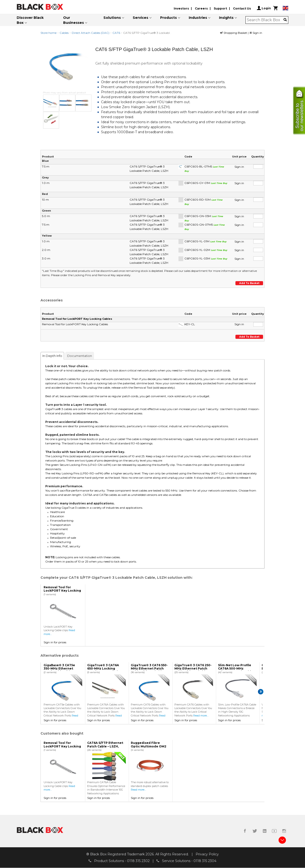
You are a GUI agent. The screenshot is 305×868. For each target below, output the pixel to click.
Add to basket (249, 283)
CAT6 (116, 33)
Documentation (80, 356)
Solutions (112, 18)
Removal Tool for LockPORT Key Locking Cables (77, 319)
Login (264, 8)
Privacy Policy (207, 854)
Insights (226, 18)
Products (168, 18)
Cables (64, 33)
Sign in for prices (55, 642)
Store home (48, 33)
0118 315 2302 (138, 861)
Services (140, 18)
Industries (198, 18)
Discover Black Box (30, 20)
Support (220, 8)
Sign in (256, 33)
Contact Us (242, 8)
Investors (181, 8)
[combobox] (265, 20)
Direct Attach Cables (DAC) (91, 33)
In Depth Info (52, 356)
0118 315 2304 (205, 861)
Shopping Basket (234, 33)
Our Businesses (74, 20)
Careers (201, 8)
